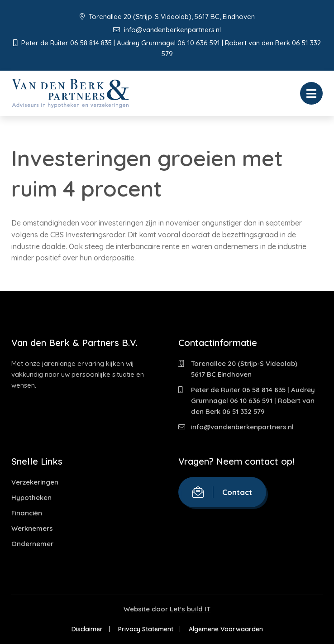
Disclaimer (87, 629)
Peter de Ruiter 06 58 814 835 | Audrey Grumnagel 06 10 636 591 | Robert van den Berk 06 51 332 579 (253, 401)
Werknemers (32, 528)
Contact (222, 492)
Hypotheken (31, 497)
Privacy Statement (146, 629)
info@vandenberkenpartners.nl (167, 30)
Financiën (27, 513)
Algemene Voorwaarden (226, 629)
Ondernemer (32, 544)
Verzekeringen (35, 482)
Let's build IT (190, 609)
